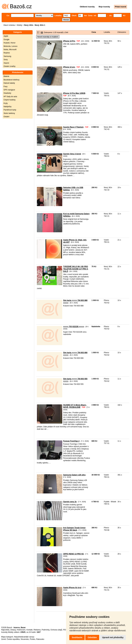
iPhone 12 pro (69, 67)
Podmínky (46, 630)
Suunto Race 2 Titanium (73, 127)
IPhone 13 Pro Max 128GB (74, 93)
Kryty (6, 103)
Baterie (6, 76)
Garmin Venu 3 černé (72, 154)
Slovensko (25, 639)
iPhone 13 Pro (69, 41)
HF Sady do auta (10, 97)
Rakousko (40, 639)
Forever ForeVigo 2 (71, 441)
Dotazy (13, 630)
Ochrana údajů (56, 630)
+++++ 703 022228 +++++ (74, 327)
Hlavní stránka (9, 25)
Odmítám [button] (92, 637)
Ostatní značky (9, 66)
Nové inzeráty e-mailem (48, 37)
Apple (6, 36)
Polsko (33, 639)
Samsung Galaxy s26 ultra (74, 475)
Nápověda (5, 630)
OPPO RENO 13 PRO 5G (73, 554)
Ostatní (6, 117)
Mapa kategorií (7, 637)
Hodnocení (21, 630)
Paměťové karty (10, 110)
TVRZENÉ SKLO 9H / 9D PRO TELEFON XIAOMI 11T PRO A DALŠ (76, 269)
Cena (94, 32)
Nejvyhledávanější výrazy (24, 637)
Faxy (6, 87)
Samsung (7, 56)
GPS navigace (9, 90)
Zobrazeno (122, 32)
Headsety (7, 93)
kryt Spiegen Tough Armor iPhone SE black (74, 529)
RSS (65, 630)
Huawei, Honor (9, 43)
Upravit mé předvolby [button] (113, 637)
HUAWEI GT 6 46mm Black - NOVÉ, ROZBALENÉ (75, 406)
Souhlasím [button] (77, 637)
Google (6, 40)
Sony (6, 60)
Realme (7, 53)
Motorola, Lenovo (11, 46)
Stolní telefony (9, 113)
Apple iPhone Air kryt (72, 588)
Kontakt (29, 630)
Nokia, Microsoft (10, 50)
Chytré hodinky (10, 100)
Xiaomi (6, 63)
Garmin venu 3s (70, 502)
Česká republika (13, 639)
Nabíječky (8, 107)
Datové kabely (9, 83)
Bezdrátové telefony (11, 80)
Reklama (37, 630)
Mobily (19, 25)
